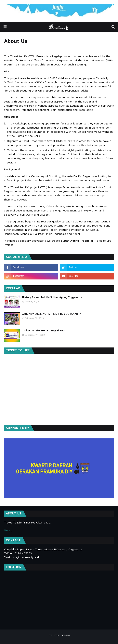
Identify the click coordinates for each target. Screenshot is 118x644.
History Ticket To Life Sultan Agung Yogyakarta (52, 297)
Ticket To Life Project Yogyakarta (43, 331)
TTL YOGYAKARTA (59, 635)
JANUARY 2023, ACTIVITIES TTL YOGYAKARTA (52, 314)
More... (8, 531)
